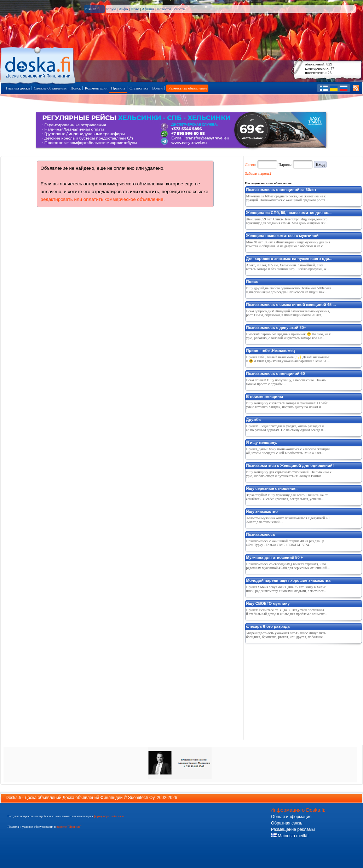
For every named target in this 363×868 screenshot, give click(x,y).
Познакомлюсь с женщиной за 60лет (281, 190)
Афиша (148, 9)
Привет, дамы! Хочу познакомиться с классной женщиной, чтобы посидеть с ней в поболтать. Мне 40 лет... (288, 451)
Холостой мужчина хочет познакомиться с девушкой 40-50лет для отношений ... (288, 520)
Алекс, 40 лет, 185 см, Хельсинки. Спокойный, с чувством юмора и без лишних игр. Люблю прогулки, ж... (288, 267)
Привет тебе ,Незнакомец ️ (271, 351)
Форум (110, 9)
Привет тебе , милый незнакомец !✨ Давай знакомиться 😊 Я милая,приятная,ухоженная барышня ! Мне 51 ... (288, 359)
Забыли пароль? (258, 173)
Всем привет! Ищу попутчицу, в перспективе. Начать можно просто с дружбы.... (286, 382)
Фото (135, 9)
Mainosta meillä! (290, 836)
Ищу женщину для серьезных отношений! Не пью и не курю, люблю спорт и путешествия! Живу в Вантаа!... (289, 474)
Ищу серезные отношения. (272, 488)
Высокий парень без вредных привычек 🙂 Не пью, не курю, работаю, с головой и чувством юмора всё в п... (289, 336)
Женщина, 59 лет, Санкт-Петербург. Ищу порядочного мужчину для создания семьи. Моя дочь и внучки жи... (287, 221)
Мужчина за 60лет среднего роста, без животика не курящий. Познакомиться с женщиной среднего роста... (287, 198)
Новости (164, 9)
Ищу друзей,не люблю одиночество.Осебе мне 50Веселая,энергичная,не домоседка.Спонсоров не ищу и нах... (289, 290)
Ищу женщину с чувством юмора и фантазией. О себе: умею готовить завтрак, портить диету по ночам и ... (287, 405)
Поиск (252, 282)
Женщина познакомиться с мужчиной (283, 236)
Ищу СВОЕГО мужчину (268, 603)
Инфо (123, 9)
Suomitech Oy (141, 798)
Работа (179, 9)
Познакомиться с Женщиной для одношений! (290, 465)
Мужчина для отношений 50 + (275, 557)
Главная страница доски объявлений (38, 64)
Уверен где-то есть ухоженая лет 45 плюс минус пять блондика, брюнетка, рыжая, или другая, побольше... (286, 635)
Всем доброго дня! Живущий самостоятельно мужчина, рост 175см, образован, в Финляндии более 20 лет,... (288, 313)
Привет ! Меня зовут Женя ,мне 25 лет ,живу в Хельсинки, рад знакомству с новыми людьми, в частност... (286, 589)
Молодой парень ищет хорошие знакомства (289, 580)
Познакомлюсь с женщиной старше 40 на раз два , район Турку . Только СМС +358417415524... (285, 543)
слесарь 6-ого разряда (268, 626)
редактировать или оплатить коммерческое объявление (102, 199)
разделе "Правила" (69, 827)
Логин (250, 164)
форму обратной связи (108, 816)
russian (93, 9)
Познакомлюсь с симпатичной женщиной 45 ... (291, 305)
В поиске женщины (265, 397)
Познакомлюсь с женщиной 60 (276, 374)
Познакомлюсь (261, 534)
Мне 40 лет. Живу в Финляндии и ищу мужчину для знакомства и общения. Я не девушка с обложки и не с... (288, 244)
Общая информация (291, 817)
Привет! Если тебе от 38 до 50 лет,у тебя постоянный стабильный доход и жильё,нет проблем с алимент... (287, 612)
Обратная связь (287, 823)
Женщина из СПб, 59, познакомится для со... (289, 213)
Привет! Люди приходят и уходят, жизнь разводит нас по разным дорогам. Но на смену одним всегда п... (286, 428)
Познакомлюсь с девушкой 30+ (276, 328)
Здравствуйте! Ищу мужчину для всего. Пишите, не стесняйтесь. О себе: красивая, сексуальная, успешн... (287, 497)
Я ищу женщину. (262, 442)
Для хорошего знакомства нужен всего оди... (289, 259)
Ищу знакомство (262, 511)
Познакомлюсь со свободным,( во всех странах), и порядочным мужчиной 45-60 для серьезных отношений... (288, 566)
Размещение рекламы (293, 829)
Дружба (253, 419)
